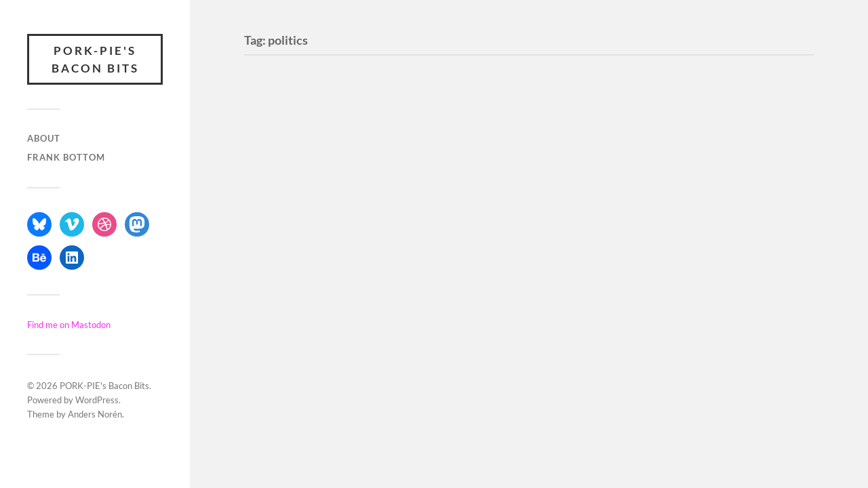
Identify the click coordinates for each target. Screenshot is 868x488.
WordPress (97, 400)
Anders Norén (95, 414)
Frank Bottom (66, 157)
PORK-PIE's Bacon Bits (95, 59)
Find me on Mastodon (69, 325)
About (44, 138)
